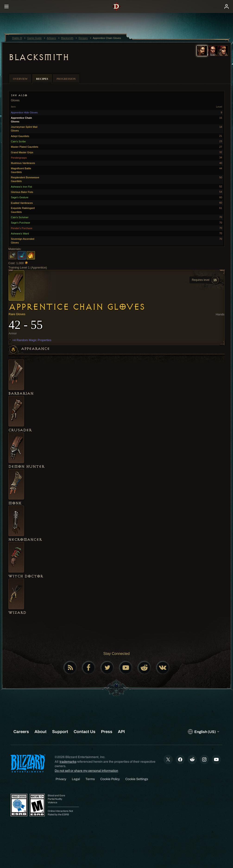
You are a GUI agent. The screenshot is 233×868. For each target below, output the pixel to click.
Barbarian (21, 394)
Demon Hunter (26, 467)
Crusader (20, 430)
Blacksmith (39, 57)
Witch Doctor (26, 576)
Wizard (17, 613)
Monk (15, 503)
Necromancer (25, 540)
